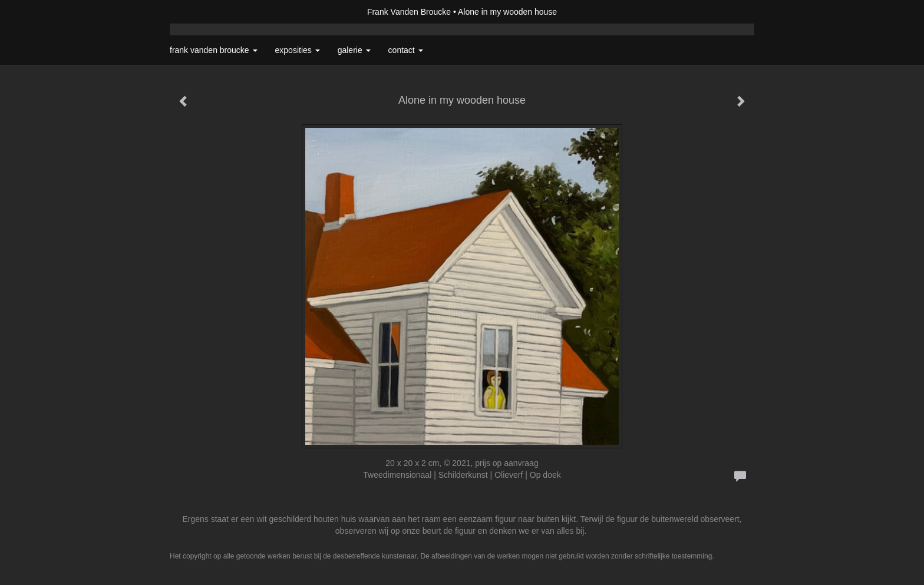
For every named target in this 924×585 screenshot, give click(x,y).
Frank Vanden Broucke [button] (214, 50)
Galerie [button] (354, 50)
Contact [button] (406, 50)
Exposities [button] (298, 50)
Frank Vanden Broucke (409, 12)
